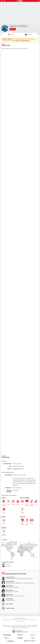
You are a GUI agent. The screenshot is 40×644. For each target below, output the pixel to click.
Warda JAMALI (10, 599)
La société (29, 625)
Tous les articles (35, 625)
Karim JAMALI (9, 586)
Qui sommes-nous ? (6, 625)
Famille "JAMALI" (10, 608)
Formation (24, 625)
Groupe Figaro (15, 628)
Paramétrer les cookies (24, 627)
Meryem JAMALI (10, 577)
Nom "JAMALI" (10, 604)
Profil (12, 35)
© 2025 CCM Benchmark (23, 628)
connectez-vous (7, 41)
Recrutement (7, 627)
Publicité (20, 625)
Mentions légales (33, 627)
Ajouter (13, 29)
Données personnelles (15, 627)
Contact (13, 625)
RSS (16, 625)
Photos (29, 35)
